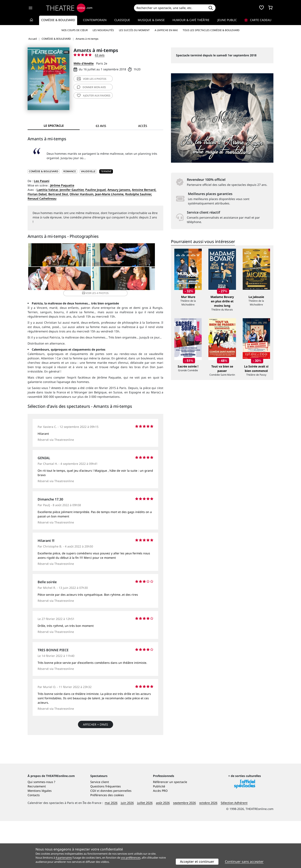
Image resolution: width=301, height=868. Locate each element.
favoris (94, 96)
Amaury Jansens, (119, 190)
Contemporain (95, 20)
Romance (70, 171)
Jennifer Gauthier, (72, 190)
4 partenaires (64, 858)
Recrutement (37, 833)
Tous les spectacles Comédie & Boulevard (211, 30)
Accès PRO (160, 838)
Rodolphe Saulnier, (139, 194)
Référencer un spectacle (170, 829)
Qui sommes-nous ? (41, 829)
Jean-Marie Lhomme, (110, 194)
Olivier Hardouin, (82, 194)
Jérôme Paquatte (62, 185)
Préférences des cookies (107, 842)
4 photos (92, 79)
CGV (93, 838)
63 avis (100, 55)
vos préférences (131, 858)
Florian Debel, (38, 194)
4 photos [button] (118, 291)
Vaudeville (88, 171)
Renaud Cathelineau (42, 198)
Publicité (159, 833)
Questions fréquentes (106, 833)
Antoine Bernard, (144, 190)
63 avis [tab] (101, 126)
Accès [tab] (143, 126)
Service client (100, 829)
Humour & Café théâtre (191, 20)
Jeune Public (227, 20)
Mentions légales (40, 838)
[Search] (170, 8)
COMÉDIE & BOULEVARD (44, 171)
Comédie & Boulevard (58, 20)
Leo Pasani (42, 181)
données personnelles (116, 838)
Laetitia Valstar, (48, 190)
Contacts (34, 842)
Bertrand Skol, (59, 194)
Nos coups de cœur (75, 30)
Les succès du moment (134, 30)
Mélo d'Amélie (84, 63)
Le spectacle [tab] (54, 126)
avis (91, 87)
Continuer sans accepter (244, 862)
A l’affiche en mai (166, 30)
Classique (122, 20)
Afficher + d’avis (96, 735)
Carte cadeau (258, 20)
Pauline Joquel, (96, 190)
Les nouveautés (103, 30)
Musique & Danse (151, 20)
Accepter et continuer (197, 862)
